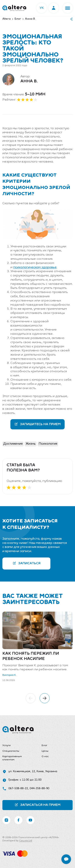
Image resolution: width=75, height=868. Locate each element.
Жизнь (31, 444)
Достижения (13, 444)
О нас (45, 757)
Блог (44, 746)
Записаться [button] (26, 563)
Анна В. (29, 81)
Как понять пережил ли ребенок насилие (31, 656)
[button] (68, 8)
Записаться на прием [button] (37, 805)
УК (42, 8)
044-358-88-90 (39, 789)
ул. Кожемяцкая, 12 (22, 771)
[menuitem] (18, 746)
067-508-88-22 (18, 789)
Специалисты (11, 751)
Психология (48, 444)
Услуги (6, 746)
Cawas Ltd (26, 841)
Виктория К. (9, 675)
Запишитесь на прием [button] (37, 424)
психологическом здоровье (35, 267)
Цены (45, 751)
